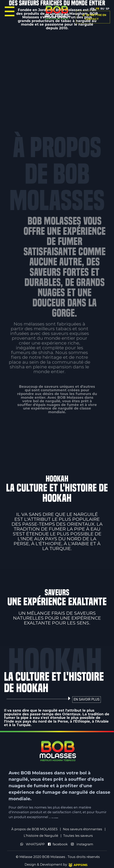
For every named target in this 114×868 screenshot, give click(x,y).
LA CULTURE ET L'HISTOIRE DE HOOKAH (52, 682)
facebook (59, 844)
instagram (83, 844)
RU (102, 9)
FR (98, 9)
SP (108, 9)
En (93, 9)
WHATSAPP (34, 844)
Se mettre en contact (94, 17)
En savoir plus (88, 699)
